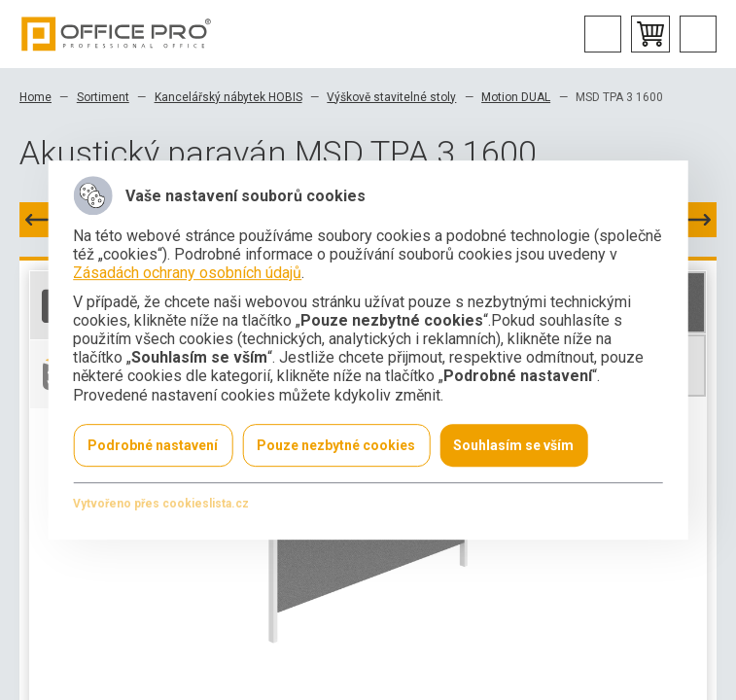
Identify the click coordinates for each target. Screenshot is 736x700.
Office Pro (117, 34)
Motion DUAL (516, 97)
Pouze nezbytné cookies (336, 445)
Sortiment (103, 97)
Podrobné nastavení (153, 445)
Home (35, 97)
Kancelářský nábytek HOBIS (228, 97)
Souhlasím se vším (513, 445)
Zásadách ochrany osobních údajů (187, 274)
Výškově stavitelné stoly (391, 97)
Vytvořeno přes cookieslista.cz (161, 504)
